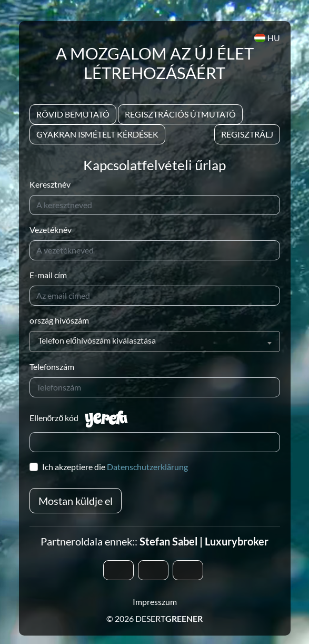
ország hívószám (59, 320)
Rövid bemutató (73, 114)
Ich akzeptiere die (115, 467)
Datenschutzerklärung (147, 467)
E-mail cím (48, 275)
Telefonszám (52, 367)
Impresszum (155, 602)
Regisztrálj (247, 134)
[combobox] (155, 341)
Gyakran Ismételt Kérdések (97, 134)
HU (267, 38)
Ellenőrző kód (54, 418)
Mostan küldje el (76, 501)
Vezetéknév (51, 230)
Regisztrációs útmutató (180, 114)
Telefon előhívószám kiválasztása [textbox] (97, 340)
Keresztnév (50, 184)
